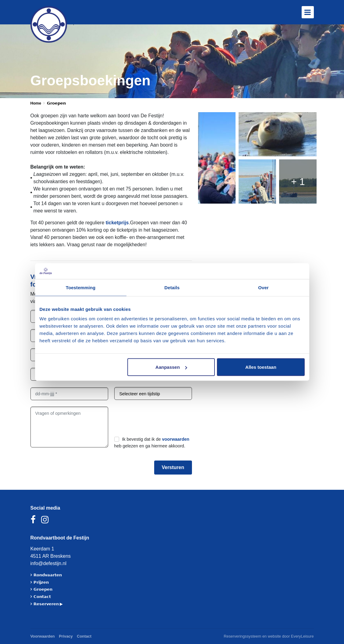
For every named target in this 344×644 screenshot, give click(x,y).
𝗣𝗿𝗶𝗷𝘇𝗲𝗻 (41, 582)
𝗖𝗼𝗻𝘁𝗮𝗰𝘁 (42, 597)
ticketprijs (117, 223)
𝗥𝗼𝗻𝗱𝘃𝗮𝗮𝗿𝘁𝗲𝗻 (48, 575)
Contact (84, 636)
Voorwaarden (43, 636)
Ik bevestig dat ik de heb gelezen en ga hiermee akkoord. (152, 443)
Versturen (173, 467)
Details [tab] (172, 287)
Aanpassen (171, 367)
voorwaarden (176, 439)
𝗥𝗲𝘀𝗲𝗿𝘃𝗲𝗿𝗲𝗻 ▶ (48, 604)
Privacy (66, 636)
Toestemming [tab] (81, 287)
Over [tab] (263, 287)
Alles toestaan (261, 367)
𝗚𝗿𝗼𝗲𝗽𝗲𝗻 (43, 589)
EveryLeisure (302, 636)
